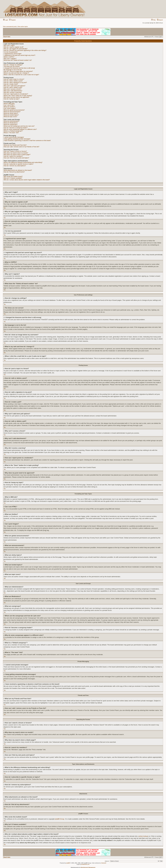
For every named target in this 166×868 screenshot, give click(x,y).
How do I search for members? (13, 156)
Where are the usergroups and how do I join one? (19, 126)
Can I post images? (10, 108)
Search (160, 20)
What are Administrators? (12, 121)
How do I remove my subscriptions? (15, 166)
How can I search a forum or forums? (15, 151)
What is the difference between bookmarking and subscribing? (23, 162)
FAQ (153, 20)
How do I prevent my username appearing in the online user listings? (25, 50)
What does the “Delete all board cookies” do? (18, 60)
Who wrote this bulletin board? (13, 177)
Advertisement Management (88, 867)
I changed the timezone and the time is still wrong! (19, 68)
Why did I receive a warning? (13, 92)
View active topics (23, 26)
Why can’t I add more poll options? (14, 86)
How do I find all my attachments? (14, 172)
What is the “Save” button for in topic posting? (18, 96)
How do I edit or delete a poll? (13, 87)
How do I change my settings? (13, 65)
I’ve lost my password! (11, 52)
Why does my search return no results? (16, 153)
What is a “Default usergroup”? (13, 131)
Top (5, 198)
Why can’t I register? (10, 59)
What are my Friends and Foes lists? (15, 145)
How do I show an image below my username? (18, 71)
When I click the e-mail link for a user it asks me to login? (21, 75)
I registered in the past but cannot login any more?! (19, 55)
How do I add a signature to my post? (15, 83)
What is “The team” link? (11, 133)
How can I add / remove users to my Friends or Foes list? (21, 147)
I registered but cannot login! (12, 54)
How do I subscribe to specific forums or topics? (19, 164)
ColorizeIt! (104, 863)
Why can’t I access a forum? (12, 89)
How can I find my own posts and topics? (16, 158)
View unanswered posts (10, 26)
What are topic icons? (10, 117)
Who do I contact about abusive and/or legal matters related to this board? (27, 180)
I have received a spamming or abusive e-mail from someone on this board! (27, 141)
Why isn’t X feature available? (13, 178)
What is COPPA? (9, 57)
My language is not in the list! (13, 70)
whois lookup (143, 836)
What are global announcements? (14, 110)
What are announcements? (12, 112)
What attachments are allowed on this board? (18, 170)
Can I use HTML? (9, 105)
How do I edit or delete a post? (13, 81)
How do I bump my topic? (12, 99)
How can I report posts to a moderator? (16, 94)
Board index (7, 37)
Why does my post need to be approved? (16, 97)
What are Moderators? (11, 123)
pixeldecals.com (85, 864)
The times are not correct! (12, 66)
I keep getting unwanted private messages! (17, 139)
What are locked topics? (11, 115)
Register (12, 20)
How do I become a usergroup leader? (16, 128)
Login (6, 20)
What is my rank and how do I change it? (16, 73)
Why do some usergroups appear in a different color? (20, 129)
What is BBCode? (9, 103)
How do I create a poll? (11, 84)
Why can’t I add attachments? (13, 91)
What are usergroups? (11, 124)
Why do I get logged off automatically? (16, 49)
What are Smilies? (9, 107)
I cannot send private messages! (14, 137)
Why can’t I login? (9, 45)
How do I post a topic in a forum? (14, 79)
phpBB (68, 863)
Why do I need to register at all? (14, 47)
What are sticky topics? (11, 113)
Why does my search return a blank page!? (17, 155)
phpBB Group (60, 819)
